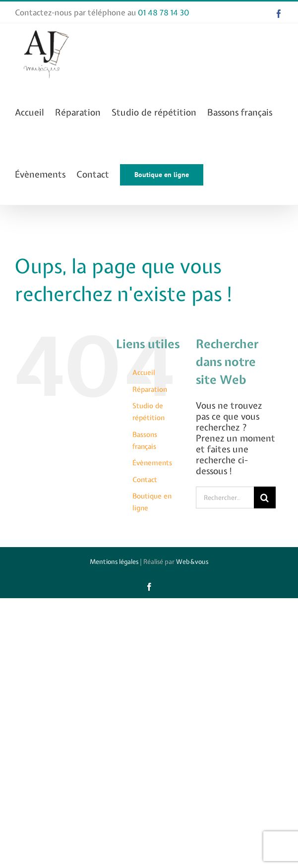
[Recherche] (265, 497)
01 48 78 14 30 (164, 12)
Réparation (150, 389)
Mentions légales (114, 562)
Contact (145, 480)
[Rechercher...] (225, 497)
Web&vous (192, 562)
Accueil (144, 372)
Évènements (152, 463)
